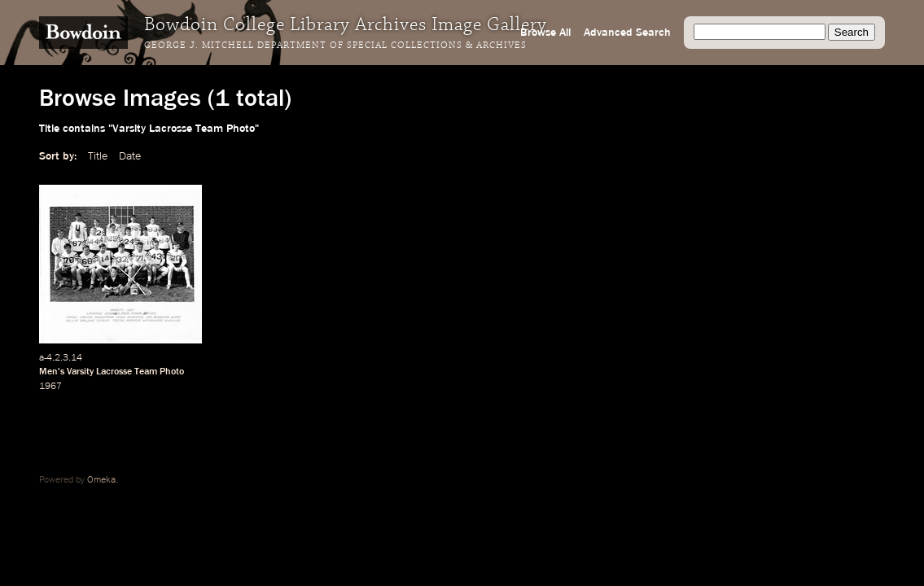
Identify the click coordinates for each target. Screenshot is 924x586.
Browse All (545, 33)
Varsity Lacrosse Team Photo (125, 372)
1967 (50, 387)
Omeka (101, 480)
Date (130, 156)
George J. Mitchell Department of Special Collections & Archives (335, 46)
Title (98, 156)
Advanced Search (627, 33)
